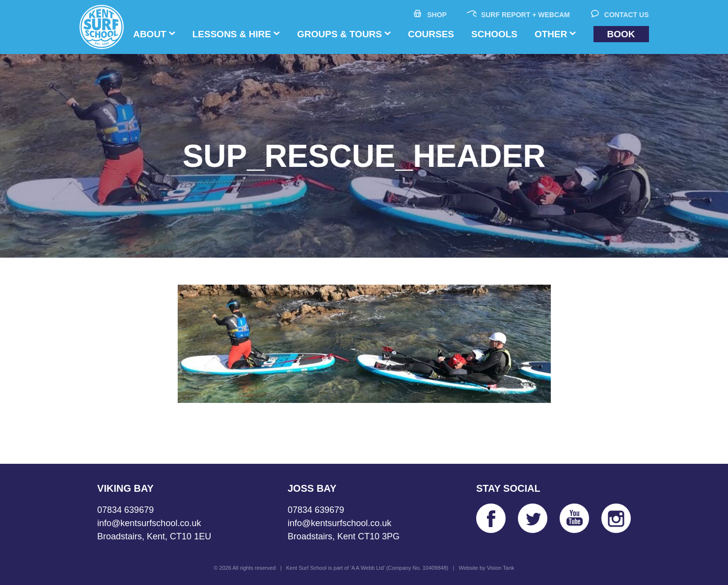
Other (551, 34)
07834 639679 (125, 510)
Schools (494, 34)
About (150, 34)
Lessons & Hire (232, 34)
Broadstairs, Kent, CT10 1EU (154, 536)
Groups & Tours (339, 34)
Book (621, 34)
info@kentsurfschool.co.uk (149, 523)
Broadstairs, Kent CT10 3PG (344, 536)
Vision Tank (501, 568)
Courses (431, 34)
